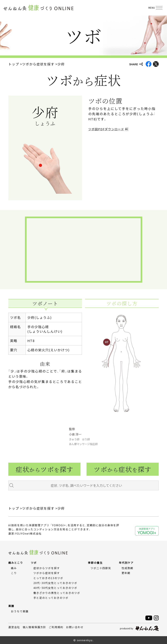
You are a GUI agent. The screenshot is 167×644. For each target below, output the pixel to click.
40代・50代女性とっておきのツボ (55, 588)
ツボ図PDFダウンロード (106, 129)
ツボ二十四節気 (101, 568)
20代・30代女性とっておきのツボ (55, 583)
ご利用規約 (56, 627)
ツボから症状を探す (38, 64)
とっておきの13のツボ (48, 578)
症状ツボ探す (44, 469)
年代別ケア (126, 563)
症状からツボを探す (47, 568)
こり (14, 573)
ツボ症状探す (123, 469)
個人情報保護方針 (34, 627)
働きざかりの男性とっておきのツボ (57, 593)
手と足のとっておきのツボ (51, 598)
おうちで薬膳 (20, 611)
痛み (14, 568)
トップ (14, 64)
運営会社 (14, 627)
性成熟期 (127, 568)
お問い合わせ (75, 627)
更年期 (126, 573)
